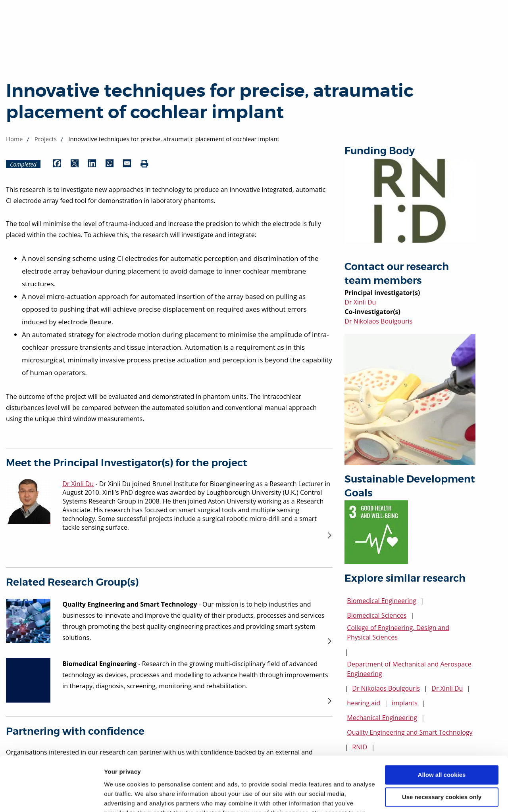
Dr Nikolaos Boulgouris (378, 321)
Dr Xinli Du (360, 302)
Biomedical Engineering (382, 601)
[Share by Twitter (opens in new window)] (75, 164)
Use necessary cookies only (442, 749)
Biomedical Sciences (377, 615)
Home (14, 139)
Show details (122, 796)
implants (405, 703)
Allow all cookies (442, 727)
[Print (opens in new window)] (144, 164)
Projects (46, 139)
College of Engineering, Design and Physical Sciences (398, 632)
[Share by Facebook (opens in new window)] (57, 164)
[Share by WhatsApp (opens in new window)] (110, 164)
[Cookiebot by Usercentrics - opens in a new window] (51, 797)
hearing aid (364, 703)
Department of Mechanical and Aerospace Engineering (409, 669)
